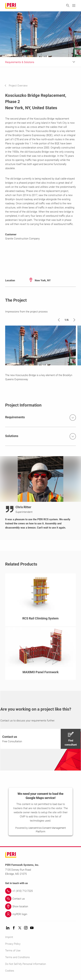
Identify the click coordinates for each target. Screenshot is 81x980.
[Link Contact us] (40, 899)
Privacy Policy (13, 944)
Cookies (10, 971)
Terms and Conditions (17, 957)
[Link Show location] (40, 906)
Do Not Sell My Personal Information (26, 964)
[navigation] (19, 86)
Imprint (9, 937)
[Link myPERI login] (40, 914)
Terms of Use (13, 951)
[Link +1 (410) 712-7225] (40, 891)
